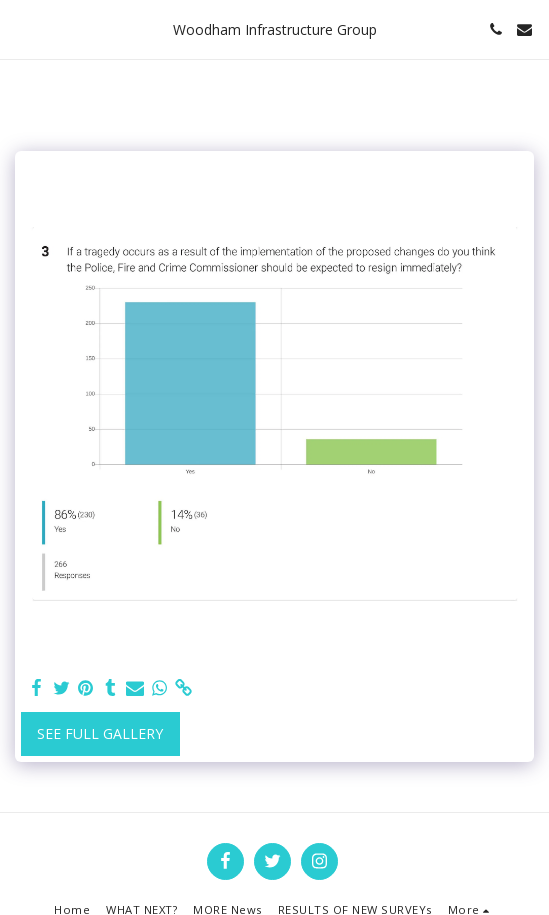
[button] (22, 28)
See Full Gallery (100, 733)
